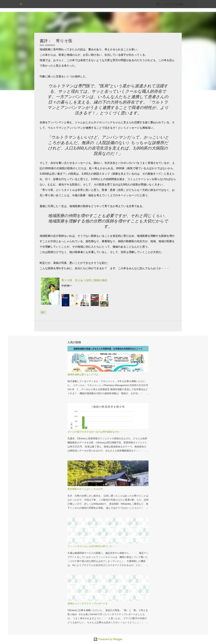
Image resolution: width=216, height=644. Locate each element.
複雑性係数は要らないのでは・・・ (86, 374)
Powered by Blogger (108, 639)
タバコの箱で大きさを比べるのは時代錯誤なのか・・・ (97, 432)
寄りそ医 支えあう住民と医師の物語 (84, 280)
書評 (43, 312)
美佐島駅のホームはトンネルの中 (85, 489)
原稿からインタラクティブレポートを (88, 603)
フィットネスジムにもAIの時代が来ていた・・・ (93, 546)
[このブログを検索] (179, 4)
